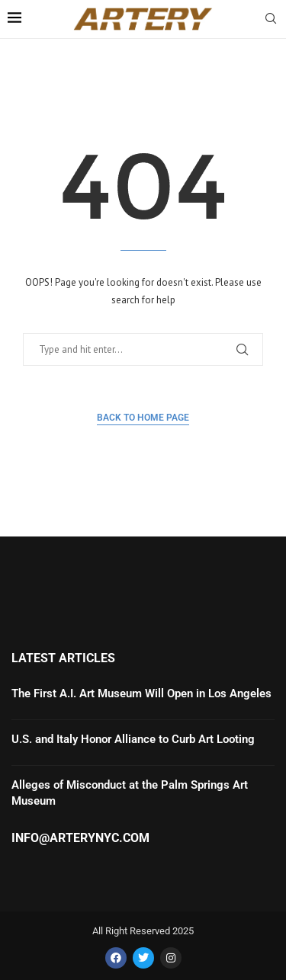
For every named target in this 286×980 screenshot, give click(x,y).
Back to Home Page (143, 418)
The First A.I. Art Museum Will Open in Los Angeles (141, 693)
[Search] (271, 20)
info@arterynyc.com (80, 838)
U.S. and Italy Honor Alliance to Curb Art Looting (133, 739)
